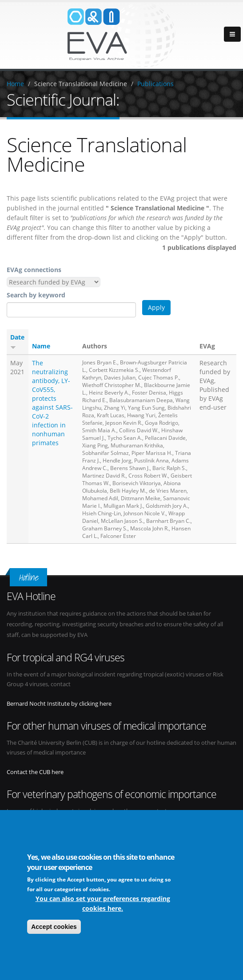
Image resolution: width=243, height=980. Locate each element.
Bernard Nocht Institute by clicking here (59, 704)
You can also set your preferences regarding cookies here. (103, 905)
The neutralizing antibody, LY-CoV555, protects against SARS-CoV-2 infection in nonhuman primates (52, 403)
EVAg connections (34, 270)
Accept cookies (54, 928)
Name (41, 346)
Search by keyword (36, 295)
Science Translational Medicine (81, 84)
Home (15, 84)
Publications (155, 84)
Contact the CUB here (35, 772)
